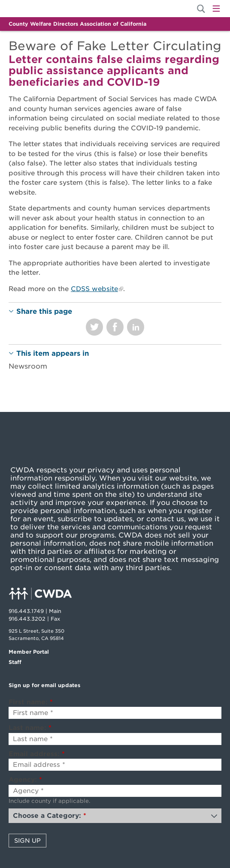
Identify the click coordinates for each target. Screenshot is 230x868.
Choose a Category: (50, 816)
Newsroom (28, 366)
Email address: (37, 754)
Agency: (25, 780)
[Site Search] (201, 9)
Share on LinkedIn (136, 327)
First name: (31, 702)
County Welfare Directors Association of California (77, 24)
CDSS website (94, 289)
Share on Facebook (115, 327)
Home (38, 9)
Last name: (30, 728)
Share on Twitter (94, 327)
